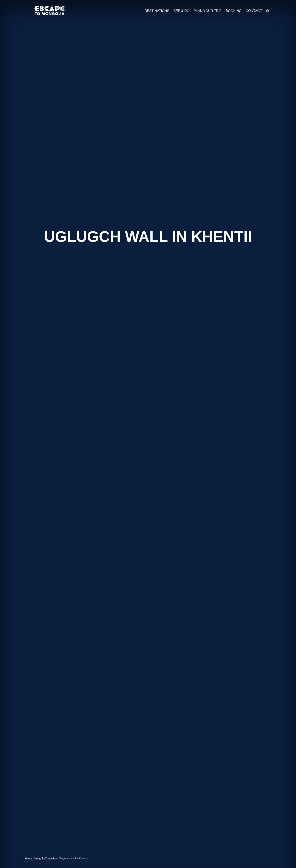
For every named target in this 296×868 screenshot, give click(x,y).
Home (28, 858)
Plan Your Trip (208, 11)
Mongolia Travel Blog (46, 858)
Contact (254, 11)
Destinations (157, 11)
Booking (234, 11)
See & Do (181, 11)
